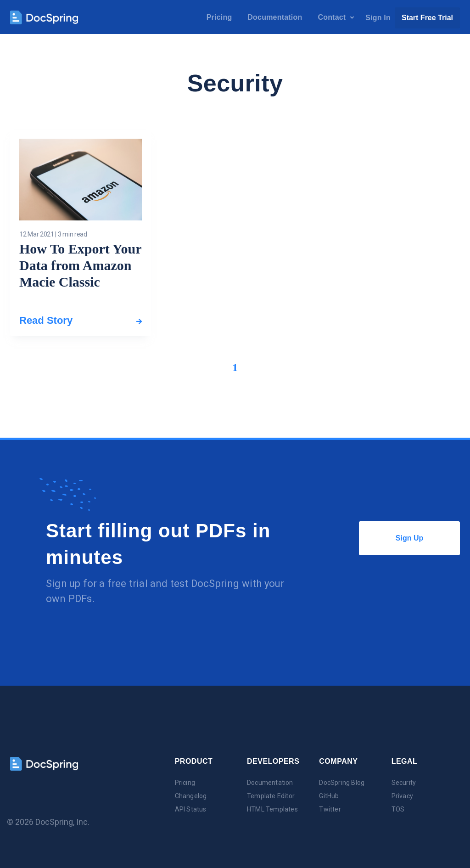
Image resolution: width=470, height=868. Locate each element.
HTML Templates (272, 809)
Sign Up (428, 538)
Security (404, 783)
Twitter (330, 809)
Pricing (219, 17)
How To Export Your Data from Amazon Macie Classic (80, 265)
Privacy (402, 796)
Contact (336, 17)
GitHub (329, 796)
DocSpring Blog (342, 783)
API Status (191, 809)
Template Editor (271, 796)
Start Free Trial (427, 18)
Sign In (378, 18)
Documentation (275, 17)
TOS (398, 809)
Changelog (191, 796)
